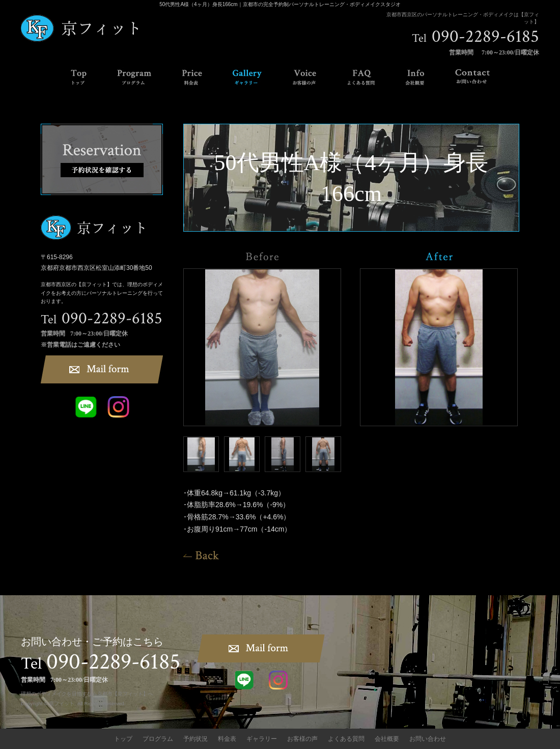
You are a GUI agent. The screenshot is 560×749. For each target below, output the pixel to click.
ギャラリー (262, 739)
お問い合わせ (428, 739)
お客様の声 (302, 739)
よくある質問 (346, 739)
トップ (123, 739)
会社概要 (387, 739)
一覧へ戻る (201, 555)
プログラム (158, 739)
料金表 (227, 739)
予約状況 (195, 739)
